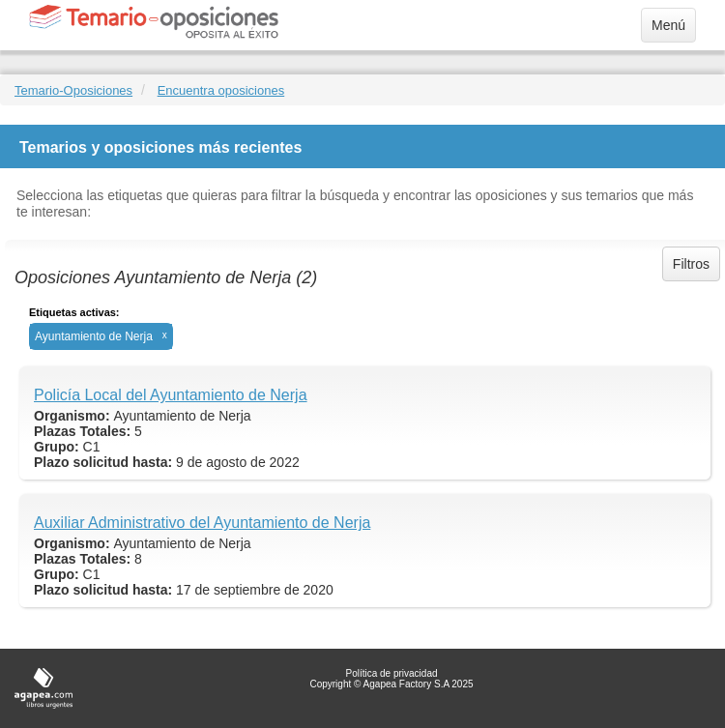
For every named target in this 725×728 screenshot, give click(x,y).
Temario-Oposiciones (73, 90)
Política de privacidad (391, 673)
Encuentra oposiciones (221, 90)
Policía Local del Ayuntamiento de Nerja (171, 395)
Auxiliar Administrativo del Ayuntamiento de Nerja (202, 523)
